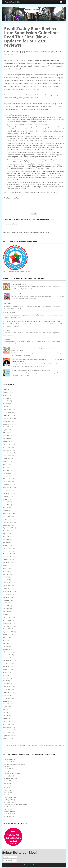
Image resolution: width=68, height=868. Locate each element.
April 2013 (6, 646)
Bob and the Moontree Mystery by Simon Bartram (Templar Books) (31, 370)
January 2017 (7, 516)
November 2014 (8, 591)
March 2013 (7, 649)
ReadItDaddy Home (14, 2)
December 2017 (8, 485)
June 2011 (6, 710)
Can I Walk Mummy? (10, 759)
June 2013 (6, 640)
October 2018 (7, 456)
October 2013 (7, 629)
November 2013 (8, 626)
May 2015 (6, 574)
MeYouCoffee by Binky (11, 814)
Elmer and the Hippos (18, 294)
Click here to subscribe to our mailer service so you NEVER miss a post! (26, 232)
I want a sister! (7, 304)
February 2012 (7, 687)
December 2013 (8, 623)
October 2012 (7, 664)
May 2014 (6, 609)
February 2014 (7, 617)
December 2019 (8, 415)
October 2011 (7, 698)
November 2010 (8, 730)
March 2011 (7, 718)
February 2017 (7, 514)
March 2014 (7, 615)
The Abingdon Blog (10, 816)
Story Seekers (8, 788)
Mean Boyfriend (9, 793)
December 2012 (8, 658)
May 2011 (6, 713)
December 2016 (8, 519)
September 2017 (8, 493)
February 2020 (7, 410)
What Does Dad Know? (11, 778)
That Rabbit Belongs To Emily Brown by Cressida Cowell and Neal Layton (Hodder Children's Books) (32, 321)
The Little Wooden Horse (11, 795)
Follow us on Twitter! (10, 224)
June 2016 (6, 537)
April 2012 (6, 681)
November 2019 (8, 418)
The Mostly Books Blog (11, 802)
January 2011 (7, 724)
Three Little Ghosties (9, 313)
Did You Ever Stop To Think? (12, 774)
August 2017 (7, 496)
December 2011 (8, 692)
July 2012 (6, 672)
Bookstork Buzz (9, 809)
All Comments (8, 861)
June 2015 (6, 571)
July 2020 (6, 395)
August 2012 (7, 669)
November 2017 (8, 488)
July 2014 (6, 603)
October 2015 (7, 560)
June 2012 (6, 675)
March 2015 (7, 580)
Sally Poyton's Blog (10, 812)
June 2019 (6, 433)
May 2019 (6, 436)
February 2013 (7, 652)
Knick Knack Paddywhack (19, 284)
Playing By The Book (10, 797)
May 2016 (6, 539)
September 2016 (8, 528)
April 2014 (6, 612)
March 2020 (7, 407)
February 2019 (7, 444)
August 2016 (7, 531)
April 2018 (6, 473)
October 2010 (7, 733)
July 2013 (6, 638)
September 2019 (8, 424)
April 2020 (6, 404)
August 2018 (7, 462)
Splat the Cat (7, 330)
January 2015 (7, 586)
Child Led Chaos (9, 807)
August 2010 (7, 739)
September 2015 (8, 563)
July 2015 (6, 568)
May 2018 (6, 470)
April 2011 (6, 716)
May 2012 (6, 678)
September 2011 (8, 701)
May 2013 (6, 643)
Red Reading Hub (9, 776)
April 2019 (6, 438)
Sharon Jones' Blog (10, 800)
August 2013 (7, 635)
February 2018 (7, 479)
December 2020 (8, 389)
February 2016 (7, 548)
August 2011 (7, 704)
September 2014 (8, 597)
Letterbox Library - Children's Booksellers (16, 804)
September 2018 (8, 459)
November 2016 (8, 522)
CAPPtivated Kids (9, 790)
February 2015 (7, 583)
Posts (5, 857)
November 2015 (8, 557)
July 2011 (6, 707)
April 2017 (6, 508)
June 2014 (6, 606)
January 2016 (7, 551)
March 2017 (7, 511)
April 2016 (6, 542)
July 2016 (6, 534)
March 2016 (7, 545)
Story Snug (7, 771)
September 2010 (8, 736)
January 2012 (7, 690)
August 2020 (7, 392)
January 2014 (7, 620)
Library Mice (8, 785)
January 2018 (7, 482)
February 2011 (7, 721)
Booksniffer (7, 783)
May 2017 (6, 505)
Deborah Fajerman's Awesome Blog (15, 764)
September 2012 (8, 666)
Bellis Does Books (9, 762)
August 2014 (7, 600)
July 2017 (6, 499)
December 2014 (8, 589)
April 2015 (6, 577)
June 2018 (6, 467)
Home (34, 213)
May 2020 (6, 401)
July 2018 (6, 464)
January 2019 (7, 447)
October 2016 (7, 525)
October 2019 (7, 421)
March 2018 (7, 476)
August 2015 (7, 565)
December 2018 (8, 450)
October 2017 (7, 490)
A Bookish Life (8, 767)
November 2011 (8, 695)
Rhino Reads (8, 781)
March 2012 (7, 684)
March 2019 (7, 441)
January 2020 (7, 413)
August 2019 (7, 427)
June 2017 (6, 502)
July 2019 (6, 430)
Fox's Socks (6, 339)
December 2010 (8, 727)
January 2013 (7, 655)
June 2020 (6, 398)
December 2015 (8, 554)
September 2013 (8, 632)
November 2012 (8, 661)
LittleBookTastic (9, 769)
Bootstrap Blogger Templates (46, 865)
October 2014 (7, 594)
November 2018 (8, 453)
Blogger (61, 745)
